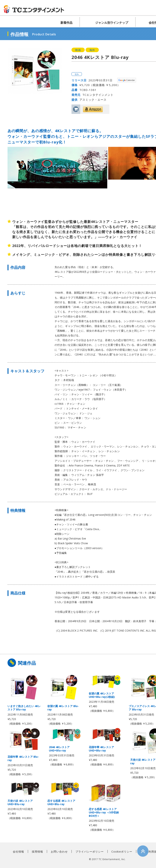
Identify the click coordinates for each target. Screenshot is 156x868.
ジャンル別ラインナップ (112, 23)
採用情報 (37, 851)
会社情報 (18, 851)
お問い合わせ (59, 851)
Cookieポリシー (122, 851)
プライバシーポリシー (90, 851)
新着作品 (66, 23)
